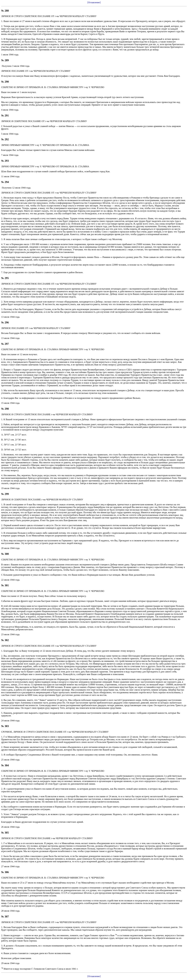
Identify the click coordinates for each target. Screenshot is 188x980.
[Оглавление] (94, 2)
